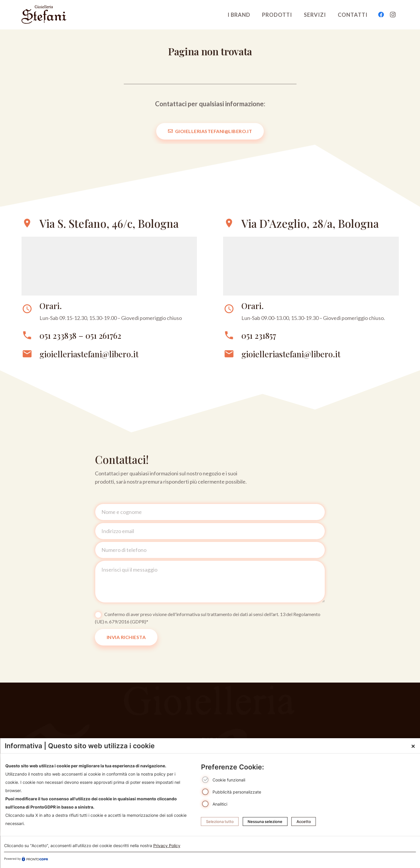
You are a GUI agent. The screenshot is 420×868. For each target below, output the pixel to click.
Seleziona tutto (220, 821)
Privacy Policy (167, 845)
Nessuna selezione (265, 821)
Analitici (220, 804)
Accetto (304, 821)
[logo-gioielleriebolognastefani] (44, 15)
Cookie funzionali (229, 780)
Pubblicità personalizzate (237, 792)
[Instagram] (393, 15)
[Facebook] (381, 15)
